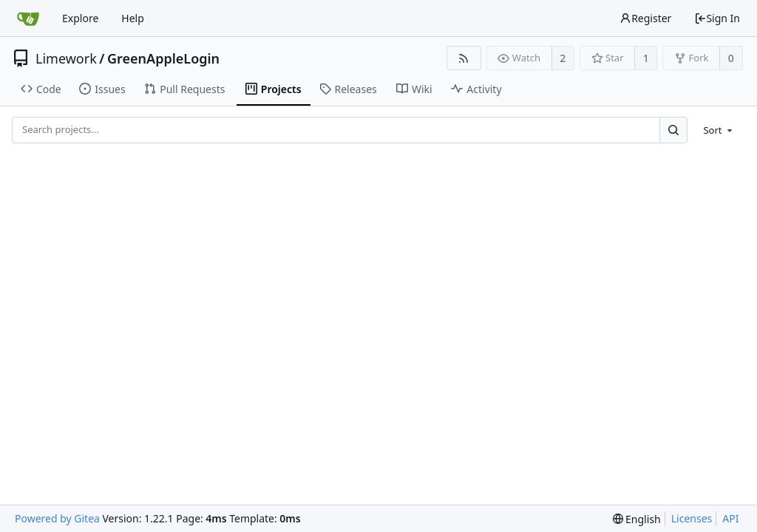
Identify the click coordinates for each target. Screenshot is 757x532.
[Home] (28, 18)
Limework (66, 58)
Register (645, 18)
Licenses (692, 518)
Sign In (717, 18)
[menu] (719, 130)
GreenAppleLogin (163, 58)
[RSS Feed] (464, 58)
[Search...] (673, 130)
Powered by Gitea (57, 518)
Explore (80, 18)
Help (133, 18)
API (730, 518)
